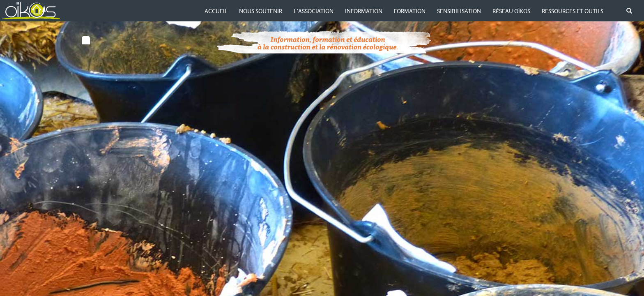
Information (364, 11)
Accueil (216, 11)
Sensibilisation (459, 11)
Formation (410, 11)
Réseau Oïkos (511, 11)
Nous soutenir (261, 11)
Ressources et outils (573, 11)
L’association (314, 11)
